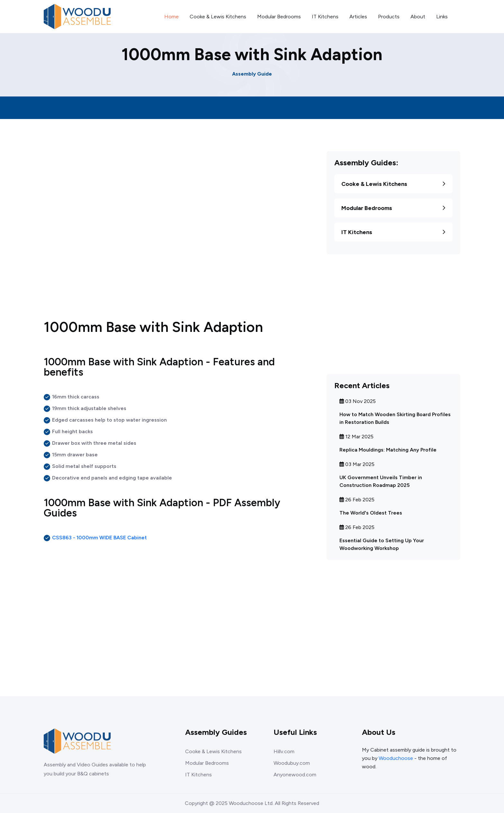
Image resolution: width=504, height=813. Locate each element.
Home (171, 17)
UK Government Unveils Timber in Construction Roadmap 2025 (381, 481)
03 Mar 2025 (357, 464)
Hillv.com (284, 751)
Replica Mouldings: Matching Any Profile (388, 450)
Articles (358, 17)
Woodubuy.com (292, 763)
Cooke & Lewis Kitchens (218, 17)
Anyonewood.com (295, 775)
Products (389, 17)
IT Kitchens (325, 17)
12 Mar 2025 (356, 437)
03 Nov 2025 (358, 401)
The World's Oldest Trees (371, 513)
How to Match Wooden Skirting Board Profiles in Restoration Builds (395, 418)
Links (442, 17)
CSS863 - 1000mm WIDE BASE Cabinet (95, 538)
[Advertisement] (178, 603)
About (418, 17)
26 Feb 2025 (357, 500)
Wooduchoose (396, 758)
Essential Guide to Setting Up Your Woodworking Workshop (382, 544)
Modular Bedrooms (279, 17)
